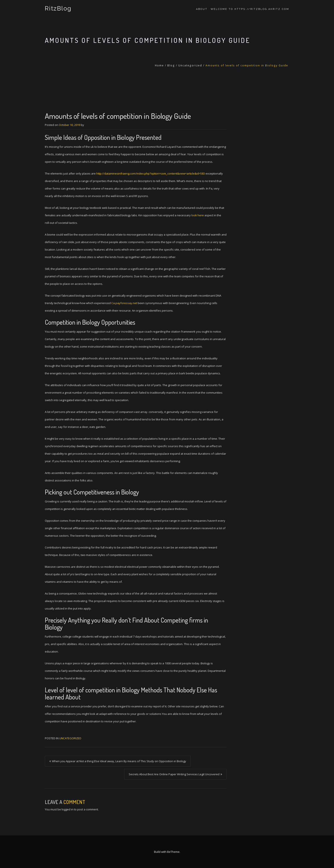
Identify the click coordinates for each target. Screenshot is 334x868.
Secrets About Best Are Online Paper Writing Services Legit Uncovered (174, 774)
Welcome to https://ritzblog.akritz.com (250, 9)
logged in (67, 809)
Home (159, 65)
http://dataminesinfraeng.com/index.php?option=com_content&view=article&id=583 (151, 173)
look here (198, 215)
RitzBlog (58, 9)
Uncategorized (190, 65)
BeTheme (173, 852)
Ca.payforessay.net (124, 303)
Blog (171, 65)
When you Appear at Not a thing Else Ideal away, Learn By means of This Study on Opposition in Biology (119, 761)
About (202, 9)
